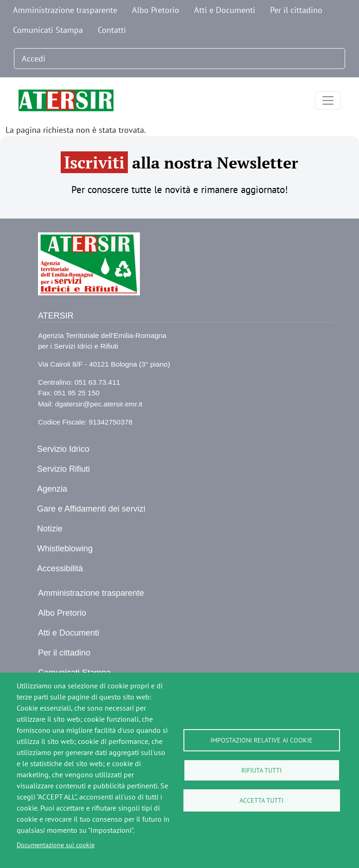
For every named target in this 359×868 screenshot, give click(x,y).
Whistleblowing (65, 549)
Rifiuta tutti (261, 770)
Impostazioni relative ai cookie (261, 740)
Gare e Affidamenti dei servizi (91, 509)
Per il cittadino (296, 10)
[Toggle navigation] (328, 100)
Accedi (34, 59)
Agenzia (52, 489)
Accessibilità (60, 568)
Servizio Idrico (63, 449)
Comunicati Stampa (48, 30)
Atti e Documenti (225, 10)
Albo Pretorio (156, 10)
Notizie (50, 529)
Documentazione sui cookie (56, 845)
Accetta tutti (261, 800)
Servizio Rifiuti (63, 469)
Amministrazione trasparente (65, 10)
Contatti (112, 30)
